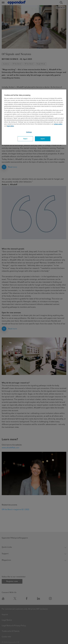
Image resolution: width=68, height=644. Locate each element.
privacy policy (58, 124)
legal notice (10, 126)
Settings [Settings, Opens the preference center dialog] (29, 132)
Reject (25, 139)
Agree (43, 139)
